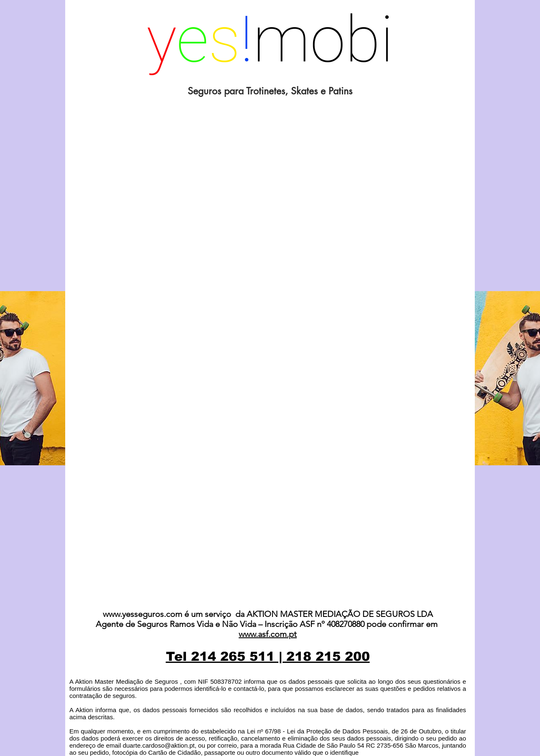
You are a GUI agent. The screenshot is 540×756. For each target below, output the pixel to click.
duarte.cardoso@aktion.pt (159, 745)
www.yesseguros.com (143, 614)
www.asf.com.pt (268, 634)
